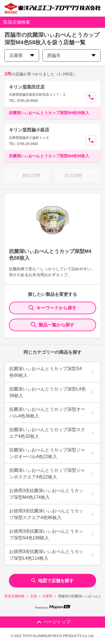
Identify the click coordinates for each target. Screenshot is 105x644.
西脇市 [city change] (71, 56)
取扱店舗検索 (15, 596)
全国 (34, 596)
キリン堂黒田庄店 (27, 87)
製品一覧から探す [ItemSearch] (52, 325)
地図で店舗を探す (52, 581)
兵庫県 (47, 596)
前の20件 (27, 176)
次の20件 (78, 176)
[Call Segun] (91, 97)
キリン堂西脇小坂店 (29, 130)
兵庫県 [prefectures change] (22, 56)
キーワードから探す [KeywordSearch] (52, 308)
